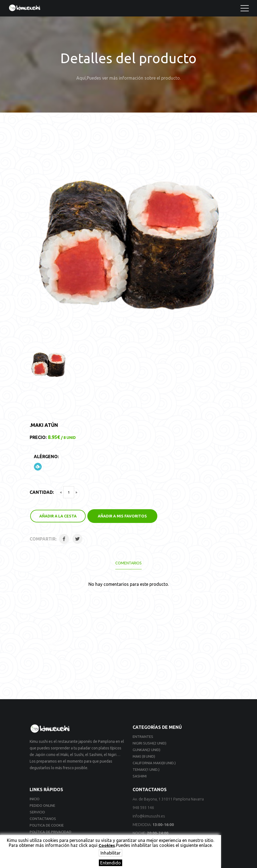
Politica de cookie (47, 825)
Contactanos (43, 819)
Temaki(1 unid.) (146, 769)
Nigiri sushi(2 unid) (150, 743)
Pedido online (42, 805)
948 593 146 (143, 808)
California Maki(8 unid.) (154, 763)
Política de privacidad (51, 832)
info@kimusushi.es (149, 816)
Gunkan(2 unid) (146, 750)
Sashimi (140, 776)
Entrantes (143, 737)
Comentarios (128, 563)
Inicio (35, 799)
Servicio (37, 812)
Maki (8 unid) (144, 756)
